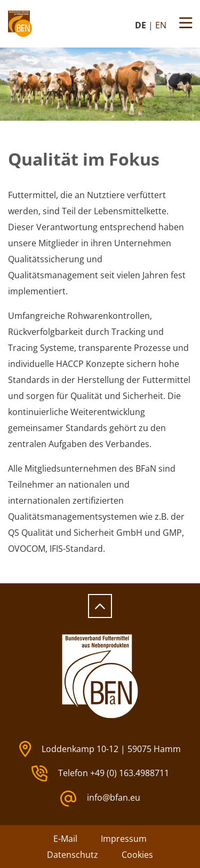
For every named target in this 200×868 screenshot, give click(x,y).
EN (161, 25)
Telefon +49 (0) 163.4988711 (100, 773)
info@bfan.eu (100, 799)
